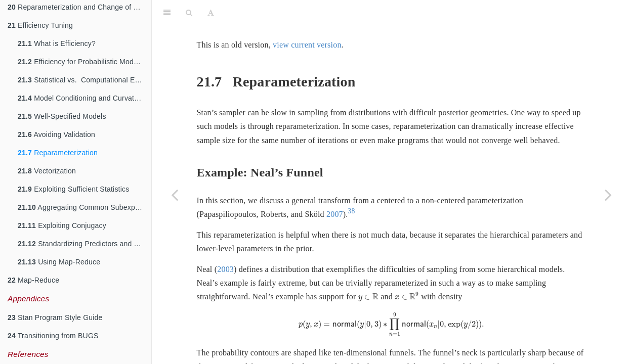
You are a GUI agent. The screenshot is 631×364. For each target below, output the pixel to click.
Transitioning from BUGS (53, 336)
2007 (335, 214)
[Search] (189, 13)
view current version (307, 45)
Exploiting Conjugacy (62, 225)
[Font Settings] (211, 13)
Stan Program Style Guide (55, 317)
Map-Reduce (33, 280)
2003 (225, 269)
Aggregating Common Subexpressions (85, 207)
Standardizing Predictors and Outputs (85, 244)
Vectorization (47, 171)
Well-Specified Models (62, 116)
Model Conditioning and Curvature (81, 98)
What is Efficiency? (57, 43)
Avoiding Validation (56, 134)
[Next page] (608, 195)
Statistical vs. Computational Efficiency (85, 80)
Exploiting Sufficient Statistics (73, 189)
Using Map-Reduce (59, 262)
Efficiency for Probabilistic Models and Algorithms (85, 62)
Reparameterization (58, 153)
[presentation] (368, 298)
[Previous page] (175, 195)
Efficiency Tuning (40, 25)
